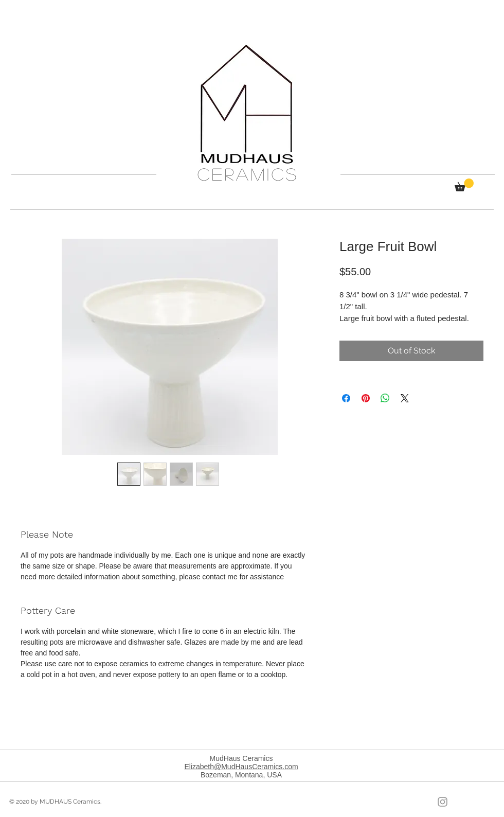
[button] (464, 185)
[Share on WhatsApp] (385, 398)
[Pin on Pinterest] (366, 398)
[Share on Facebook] (346, 398)
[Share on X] (405, 398)
